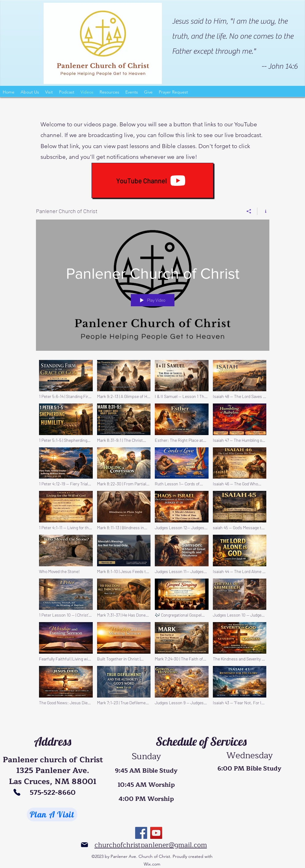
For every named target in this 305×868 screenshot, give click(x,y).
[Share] (249, 211)
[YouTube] (156, 833)
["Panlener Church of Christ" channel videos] (153, 534)
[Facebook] (141, 833)
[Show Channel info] (263, 211)
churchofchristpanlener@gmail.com (151, 845)
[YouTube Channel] (152, 180)
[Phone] (17, 792)
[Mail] (85, 845)
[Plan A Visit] (52, 814)
